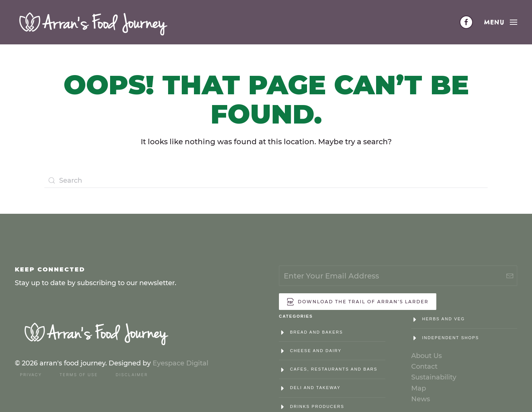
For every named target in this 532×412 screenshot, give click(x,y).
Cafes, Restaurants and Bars (334, 369)
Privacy (31, 375)
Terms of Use (79, 375)
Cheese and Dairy (316, 351)
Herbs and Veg (444, 319)
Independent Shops (451, 338)
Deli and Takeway (315, 388)
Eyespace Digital (180, 363)
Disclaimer (132, 375)
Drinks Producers (317, 406)
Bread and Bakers (316, 332)
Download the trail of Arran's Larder (358, 302)
